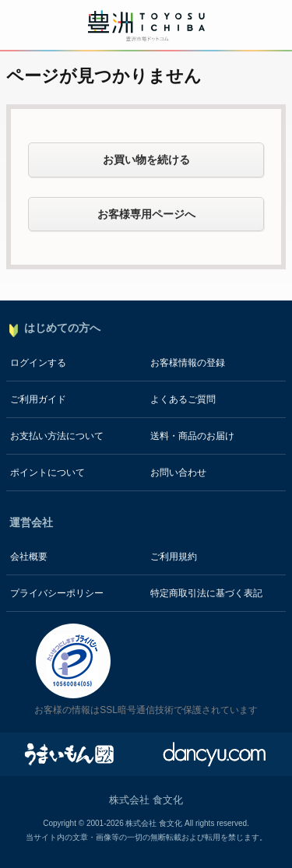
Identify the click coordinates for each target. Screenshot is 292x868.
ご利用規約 (174, 557)
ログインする (38, 363)
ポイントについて (47, 473)
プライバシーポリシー (57, 593)
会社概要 (29, 557)
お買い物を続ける (146, 160)
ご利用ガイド (38, 399)
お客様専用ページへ (146, 214)
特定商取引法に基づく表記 (206, 593)
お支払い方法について (57, 436)
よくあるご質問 (183, 399)
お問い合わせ (178, 473)
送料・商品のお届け (192, 436)
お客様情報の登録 (188, 363)
